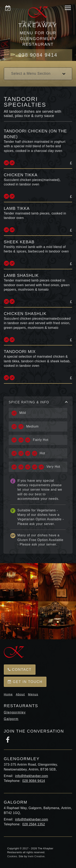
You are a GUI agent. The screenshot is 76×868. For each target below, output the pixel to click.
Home (8, 694)
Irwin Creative (36, 856)
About (20, 694)
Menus (33, 694)
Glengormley (15, 712)
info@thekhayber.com (32, 776)
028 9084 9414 (38, 55)
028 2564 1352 (34, 824)
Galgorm (11, 719)
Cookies (12, 856)
